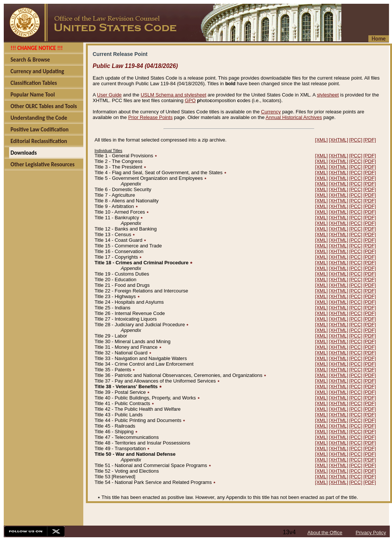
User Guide (110, 95)
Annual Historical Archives (294, 117)
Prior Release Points (151, 117)
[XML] (321, 140)
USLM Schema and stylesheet (173, 95)
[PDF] (370, 140)
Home (379, 39)
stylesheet (328, 95)
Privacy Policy (371, 533)
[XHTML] (339, 140)
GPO (190, 100)
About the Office (325, 533)
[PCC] (356, 140)
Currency (271, 112)
